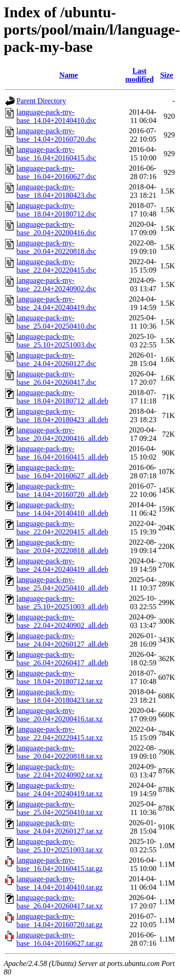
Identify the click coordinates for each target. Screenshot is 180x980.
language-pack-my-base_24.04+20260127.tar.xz (60, 827)
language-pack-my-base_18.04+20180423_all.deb (62, 415)
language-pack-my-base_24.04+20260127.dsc (56, 359)
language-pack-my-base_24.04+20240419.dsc (56, 303)
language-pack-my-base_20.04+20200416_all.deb (62, 434)
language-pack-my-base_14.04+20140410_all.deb (62, 509)
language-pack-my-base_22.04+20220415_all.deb (62, 528)
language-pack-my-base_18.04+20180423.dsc (56, 191)
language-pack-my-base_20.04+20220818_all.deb (62, 546)
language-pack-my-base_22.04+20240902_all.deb (62, 621)
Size (166, 75)
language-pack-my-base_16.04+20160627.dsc (56, 172)
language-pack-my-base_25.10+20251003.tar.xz (60, 846)
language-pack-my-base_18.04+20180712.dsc (56, 210)
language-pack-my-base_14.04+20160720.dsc (56, 135)
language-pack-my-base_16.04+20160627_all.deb (62, 472)
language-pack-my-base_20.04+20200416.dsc (56, 228)
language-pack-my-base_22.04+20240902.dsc (56, 285)
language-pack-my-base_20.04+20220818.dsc (56, 247)
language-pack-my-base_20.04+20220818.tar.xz (60, 752)
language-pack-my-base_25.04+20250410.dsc (56, 322)
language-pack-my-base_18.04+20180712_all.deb (62, 397)
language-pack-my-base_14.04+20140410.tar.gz (60, 883)
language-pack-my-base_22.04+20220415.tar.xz (60, 733)
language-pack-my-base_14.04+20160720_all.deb (62, 490)
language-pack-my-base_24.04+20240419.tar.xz (60, 789)
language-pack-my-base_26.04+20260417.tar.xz (60, 902)
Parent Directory (41, 101)
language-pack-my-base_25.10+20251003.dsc (56, 341)
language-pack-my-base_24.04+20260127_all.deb (62, 640)
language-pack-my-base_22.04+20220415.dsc (56, 266)
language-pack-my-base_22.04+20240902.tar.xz (60, 771)
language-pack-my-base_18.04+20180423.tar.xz (60, 696)
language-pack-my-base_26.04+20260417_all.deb (62, 659)
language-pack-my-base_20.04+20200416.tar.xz (60, 715)
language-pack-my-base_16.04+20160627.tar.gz (60, 939)
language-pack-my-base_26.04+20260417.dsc (56, 378)
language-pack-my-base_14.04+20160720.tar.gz (60, 920)
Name (69, 75)
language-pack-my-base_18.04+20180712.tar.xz (60, 677)
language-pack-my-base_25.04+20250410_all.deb (62, 584)
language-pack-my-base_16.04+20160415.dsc (56, 154)
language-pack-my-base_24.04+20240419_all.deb (62, 565)
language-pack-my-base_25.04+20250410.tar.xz (60, 808)
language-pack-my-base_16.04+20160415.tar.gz (60, 864)
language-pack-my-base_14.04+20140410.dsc (56, 116)
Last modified (139, 75)
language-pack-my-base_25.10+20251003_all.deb (62, 602)
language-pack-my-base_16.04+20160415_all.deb (62, 453)
